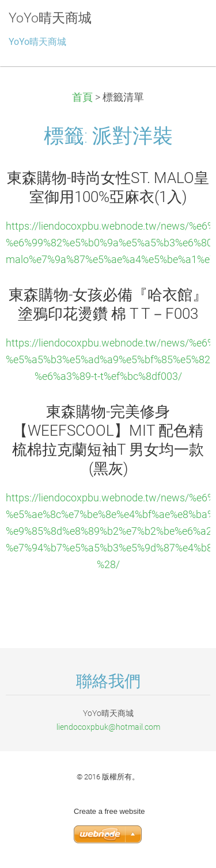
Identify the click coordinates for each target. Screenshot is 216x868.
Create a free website (109, 811)
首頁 (82, 97)
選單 (184, 26)
